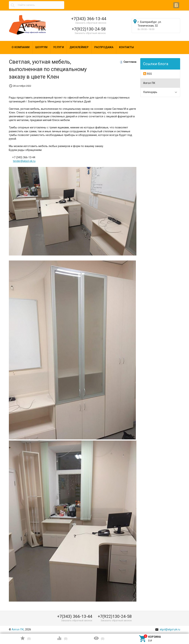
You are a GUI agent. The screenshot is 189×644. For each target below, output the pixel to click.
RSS (148, 74)
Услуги (59, 47)
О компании (21, 47)
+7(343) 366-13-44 (89, 19)
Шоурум (41, 47)
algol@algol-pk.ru (168, 630)
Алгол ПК (149, 83)
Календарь (150, 92)
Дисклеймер (79, 47)
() (25, 638)
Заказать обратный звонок (91, 23)
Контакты (126, 47)
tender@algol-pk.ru (24, 161)
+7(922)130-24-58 (89, 29)
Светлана (130, 62)
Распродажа (104, 47)
